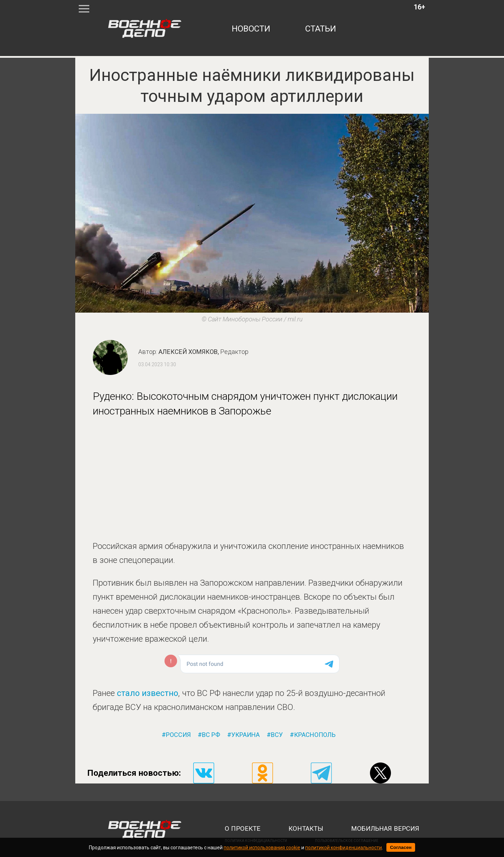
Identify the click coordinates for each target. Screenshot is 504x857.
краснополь (315, 735)
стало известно (148, 693)
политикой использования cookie (262, 848)
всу (277, 735)
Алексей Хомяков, (204, 352)
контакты (306, 829)
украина (246, 735)
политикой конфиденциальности (344, 848)
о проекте (243, 829)
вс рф (211, 735)
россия (178, 735)
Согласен (401, 847)
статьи (321, 29)
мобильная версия (385, 829)
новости (251, 29)
